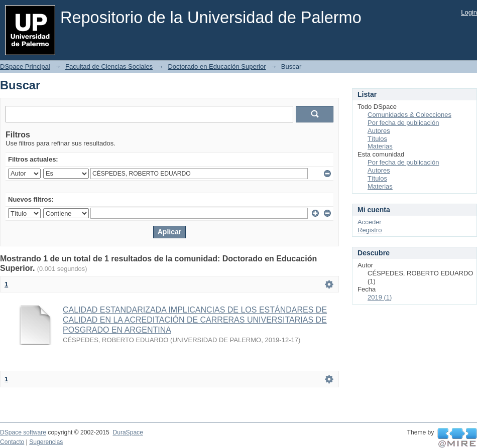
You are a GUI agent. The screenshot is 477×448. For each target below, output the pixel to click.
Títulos (377, 139)
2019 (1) (380, 297)
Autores (379, 131)
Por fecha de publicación (403, 123)
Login (469, 12)
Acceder (370, 222)
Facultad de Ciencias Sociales (109, 66)
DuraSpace (128, 432)
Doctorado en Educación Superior (217, 66)
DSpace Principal (25, 66)
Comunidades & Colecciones (409, 115)
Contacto (12, 442)
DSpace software (23, 432)
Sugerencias (46, 442)
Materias (380, 146)
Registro (370, 230)
